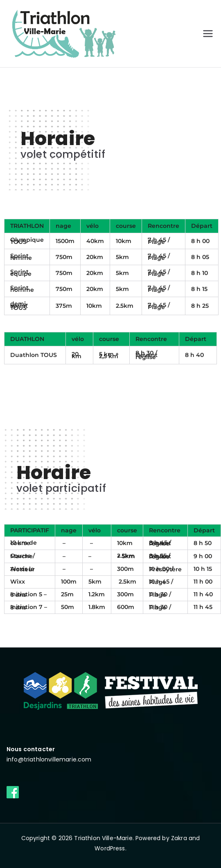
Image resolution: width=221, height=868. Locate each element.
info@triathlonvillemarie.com (49, 759)
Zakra (179, 838)
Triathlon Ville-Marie (103, 838)
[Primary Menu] (208, 34)
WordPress (110, 848)
